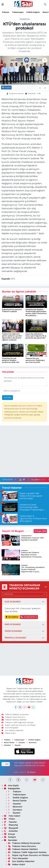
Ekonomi (32, 742)
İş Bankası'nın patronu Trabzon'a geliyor (12, 311)
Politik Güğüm (33, 12)
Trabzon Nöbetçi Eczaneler (15, 715)
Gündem (6, 745)
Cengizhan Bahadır (16, 93)
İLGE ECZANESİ (13, 602)
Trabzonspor (18, 12)
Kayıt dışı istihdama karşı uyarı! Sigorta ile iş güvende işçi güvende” (36, 336)
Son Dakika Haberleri (13, 730)
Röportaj (11, 825)
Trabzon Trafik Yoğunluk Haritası (18, 722)
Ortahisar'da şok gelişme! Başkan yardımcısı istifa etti (11, 360)
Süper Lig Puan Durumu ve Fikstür (19, 725)
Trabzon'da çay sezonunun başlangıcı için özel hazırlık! (35, 360)
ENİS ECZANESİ (13, 624)
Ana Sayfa (11, 785)
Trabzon (6, 12)
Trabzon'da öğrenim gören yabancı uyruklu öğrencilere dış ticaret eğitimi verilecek (12, 337)
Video (9, 819)
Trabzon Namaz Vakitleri (14, 720)
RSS (6, 764)
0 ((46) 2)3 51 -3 (29, 617)
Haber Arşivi (9, 733)
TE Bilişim (31, 772)
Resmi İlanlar (8, 742)
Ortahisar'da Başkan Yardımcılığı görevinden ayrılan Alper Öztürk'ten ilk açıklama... (36, 312)
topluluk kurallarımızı (27, 406)
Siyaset (17, 745)
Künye (10, 834)
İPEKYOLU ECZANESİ (15, 638)
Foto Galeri (12, 816)
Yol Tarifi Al (12, 617)
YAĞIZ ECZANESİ (13, 631)
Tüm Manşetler (10, 728)
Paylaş (6, 87)
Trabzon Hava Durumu (13, 717)
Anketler (11, 831)
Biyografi (11, 828)
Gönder (8, 398)
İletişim (10, 837)
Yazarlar (21, 742)
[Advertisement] (24, 452)
